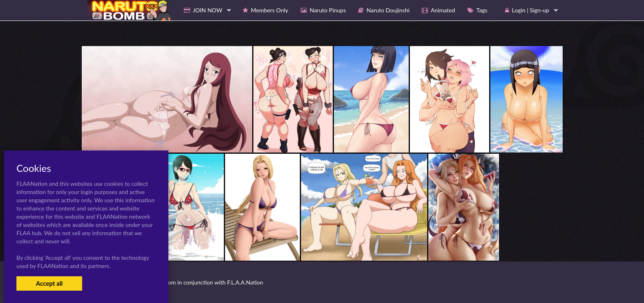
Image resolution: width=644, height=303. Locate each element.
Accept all (49, 283)
